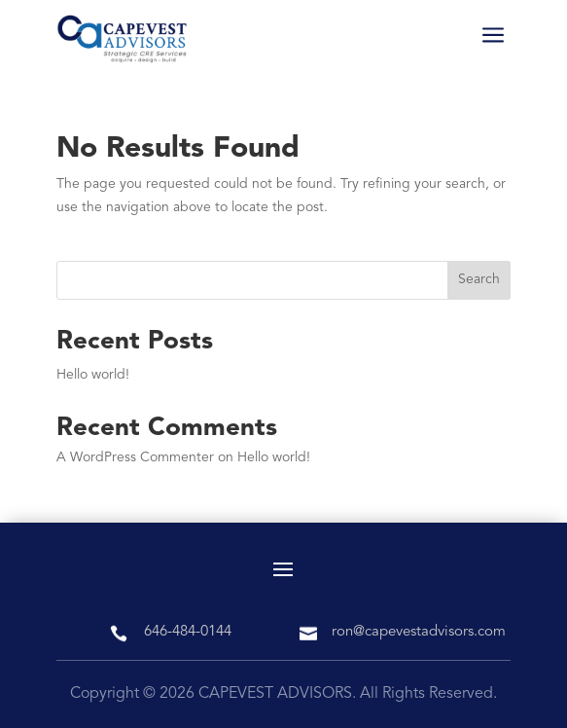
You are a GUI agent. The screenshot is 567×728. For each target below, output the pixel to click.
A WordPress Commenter (135, 457)
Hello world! (93, 375)
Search (479, 279)
